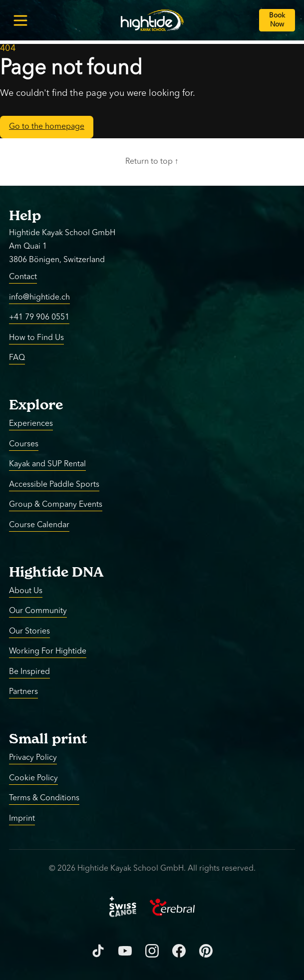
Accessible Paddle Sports (54, 484)
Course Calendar (39, 525)
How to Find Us (36, 337)
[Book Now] (277, 20)
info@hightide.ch (39, 297)
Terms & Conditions (44, 798)
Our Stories (29, 631)
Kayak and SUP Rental (47, 464)
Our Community (38, 611)
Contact (23, 277)
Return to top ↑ (152, 162)
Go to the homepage (47, 127)
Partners (23, 692)
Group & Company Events (56, 505)
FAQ (17, 358)
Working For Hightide (48, 652)
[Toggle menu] (20, 20)
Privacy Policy (33, 758)
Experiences (31, 424)
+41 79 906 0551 (39, 318)
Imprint (22, 818)
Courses (24, 444)
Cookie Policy (33, 778)
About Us (26, 591)
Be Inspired (29, 671)
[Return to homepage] (152, 20)
